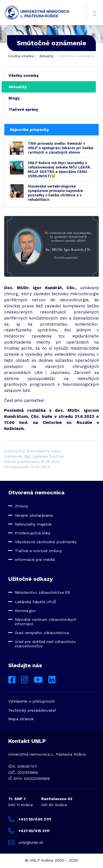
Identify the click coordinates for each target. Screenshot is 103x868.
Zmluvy (21, 506)
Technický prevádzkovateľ (32, 710)
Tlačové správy (23, 109)
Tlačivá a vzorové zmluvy (38, 551)
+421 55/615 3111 (29, 831)
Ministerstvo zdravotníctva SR (42, 592)
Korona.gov (25, 611)
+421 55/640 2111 (30, 819)
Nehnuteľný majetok (33, 524)
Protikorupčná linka (33, 533)
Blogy (14, 98)
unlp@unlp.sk (26, 842)
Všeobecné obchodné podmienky (46, 542)
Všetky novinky (24, 75)
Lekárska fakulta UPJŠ (35, 602)
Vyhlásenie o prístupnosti (31, 701)
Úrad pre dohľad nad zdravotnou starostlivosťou (45, 644)
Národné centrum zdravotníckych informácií (46, 622)
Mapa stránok (21, 719)
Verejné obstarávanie (34, 515)
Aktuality (46, 56)
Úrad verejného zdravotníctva (42, 633)
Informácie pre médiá (35, 560)
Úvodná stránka (21, 56)
